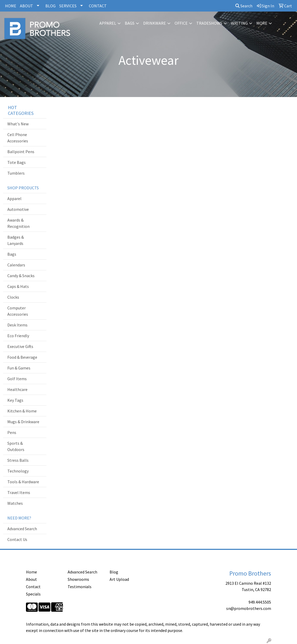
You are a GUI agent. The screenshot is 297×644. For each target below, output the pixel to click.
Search (244, 6)
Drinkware (155, 23)
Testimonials (80, 587)
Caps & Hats (18, 286)
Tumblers (16, 173)
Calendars (16, 265)
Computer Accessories (18, 311)
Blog (114, 572)
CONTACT (98, 6)
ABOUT (26, 6)
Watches (15, 503)
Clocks (13, 297)
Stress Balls (18, 460)
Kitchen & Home (22, 411)
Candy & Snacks (21, 276)
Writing (239, 23)
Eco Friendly (18, 336)
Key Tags (15, 400)
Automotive (18, 209)
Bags (130, 23)
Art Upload (119, 579)
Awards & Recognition (18, 223)
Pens (12, 432)
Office (181, 23)
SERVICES (68, 6)
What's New (18, 124)
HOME (11, 6)
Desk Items (17, 325)
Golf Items (17, 379)
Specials (33, 594)
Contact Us (17, 539)
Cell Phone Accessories (18, 138)
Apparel (108, 23)
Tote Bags (17, 162)
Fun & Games (19, 368)
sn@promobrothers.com (249, 608)
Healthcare (17, 389)
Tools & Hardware (23, 482)
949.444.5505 (260, 602)
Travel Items (19, 492)
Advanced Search (22, 529)
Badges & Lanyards (16, 240)
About (31, 579)
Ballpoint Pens (21, 152)
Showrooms (78, 579)
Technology (18, 471)
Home (31, 572)
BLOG (50, 6)
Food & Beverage (22, 357)
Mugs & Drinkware (23, 422)
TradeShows (209, 23)
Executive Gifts (20, 346)
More (262, 23)
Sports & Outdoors (16, 446)
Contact (33, 587)
